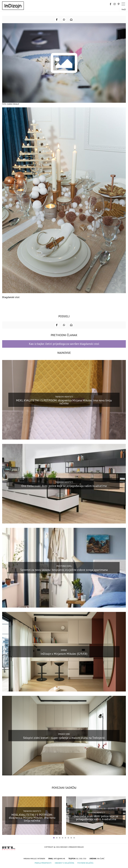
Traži (124, 9)
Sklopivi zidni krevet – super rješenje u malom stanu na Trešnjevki (64, 738)
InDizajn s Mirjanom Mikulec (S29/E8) (64, 654)
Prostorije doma (64, 566)
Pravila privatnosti (43, 863)
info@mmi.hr (59, 859)
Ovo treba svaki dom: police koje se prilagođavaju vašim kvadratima (64, 486)
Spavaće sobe (64, 734)
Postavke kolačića (85, 863)
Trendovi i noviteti (64, 397)
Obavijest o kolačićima (64, 863)
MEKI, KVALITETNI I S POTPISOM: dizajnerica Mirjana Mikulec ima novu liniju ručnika (64, 402)
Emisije (64, 650)
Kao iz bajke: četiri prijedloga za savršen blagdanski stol (64, 344)
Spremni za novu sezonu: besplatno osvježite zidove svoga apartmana (64, 570)
